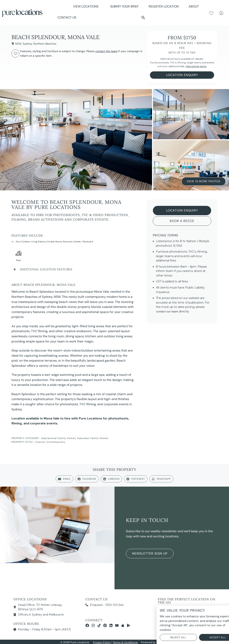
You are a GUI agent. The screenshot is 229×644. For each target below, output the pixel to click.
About (195, 6)
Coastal (40, 442)
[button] (143, 18)
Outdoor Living (29, 242)
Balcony (42, 242)
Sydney (27, 44)
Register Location (164, 6)
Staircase (68, 242)
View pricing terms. (196, 66)
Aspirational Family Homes (59, 438)
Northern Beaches (45, 44)
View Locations (87, 6)
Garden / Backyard (83, 242)
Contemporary (56, 442)
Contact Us (67, 17)
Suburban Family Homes (93, 438)
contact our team (167, 311)
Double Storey (54, 242)
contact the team (106, 51)
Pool (18, 242)
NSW (18, 44)
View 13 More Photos (204, 181)
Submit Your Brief (124, 6)
